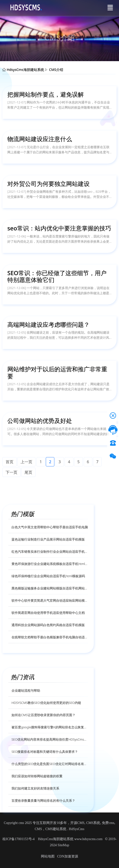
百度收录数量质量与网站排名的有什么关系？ (43, 800)
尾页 (28, 472)
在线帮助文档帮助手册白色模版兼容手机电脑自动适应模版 (50, 637)
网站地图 (48, 856)
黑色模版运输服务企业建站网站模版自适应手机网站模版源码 (50, 588)
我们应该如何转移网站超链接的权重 (37, 776)
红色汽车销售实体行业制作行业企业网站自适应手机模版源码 (50, 552)
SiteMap (63, 845)
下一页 (12, 472)
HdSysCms (77, 829)
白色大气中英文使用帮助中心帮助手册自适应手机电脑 (50, 527)
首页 (10, 462)
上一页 (26, 462)
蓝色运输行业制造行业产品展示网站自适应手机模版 (48, 539)
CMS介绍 (56, 70)
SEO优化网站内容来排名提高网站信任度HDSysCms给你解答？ (50, 739)
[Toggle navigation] (110, 8)
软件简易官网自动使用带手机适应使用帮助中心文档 (48, 613)
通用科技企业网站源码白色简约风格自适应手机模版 (48, 625)
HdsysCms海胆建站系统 (25, 70)
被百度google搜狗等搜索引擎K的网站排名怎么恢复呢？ (50, 727)
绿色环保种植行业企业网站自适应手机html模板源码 (48, 576)
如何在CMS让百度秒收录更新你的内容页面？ (43, 715)
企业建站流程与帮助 (26, 690)
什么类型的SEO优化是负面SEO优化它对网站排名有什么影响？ (50, 764)
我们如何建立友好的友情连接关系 (35, 788)
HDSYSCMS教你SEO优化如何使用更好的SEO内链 (46, 703)
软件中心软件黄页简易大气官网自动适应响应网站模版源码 (50, 600)
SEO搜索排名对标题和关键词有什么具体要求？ (45, 752)
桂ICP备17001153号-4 (19, 839)
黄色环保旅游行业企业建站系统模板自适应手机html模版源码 (50, 564)
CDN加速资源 (68, 856)
